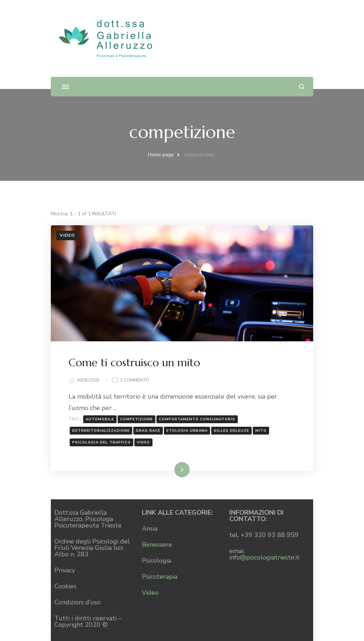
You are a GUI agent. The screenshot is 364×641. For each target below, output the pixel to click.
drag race (148, 431)
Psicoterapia (160, 577)
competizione (136, 419)
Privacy (65, 570)
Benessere (157, 545)
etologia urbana (187, 431)
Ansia (150, 529)
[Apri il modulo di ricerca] (302, 87)
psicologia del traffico (101, 442)
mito (261, 431)
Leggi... (173, 469)
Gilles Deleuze (231, 431)
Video (67, 235)
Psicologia (156, 561)
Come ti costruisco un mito (134, 362)
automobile (100, 419)
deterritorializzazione (101, 431)
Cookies (65, 586)
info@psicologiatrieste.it (264, 557)
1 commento (135, 380)
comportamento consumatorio (197, 419)
